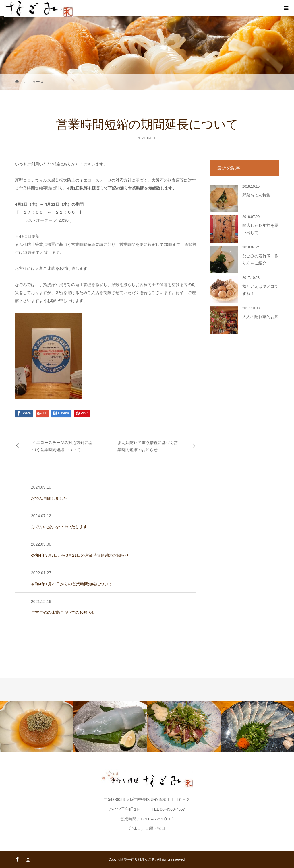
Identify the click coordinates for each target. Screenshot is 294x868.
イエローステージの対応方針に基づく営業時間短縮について (62, 446)
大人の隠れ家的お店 (260, 317)
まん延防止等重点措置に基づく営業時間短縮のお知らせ (148, 446)
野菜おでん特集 (256, 195)
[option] (37, 727)
